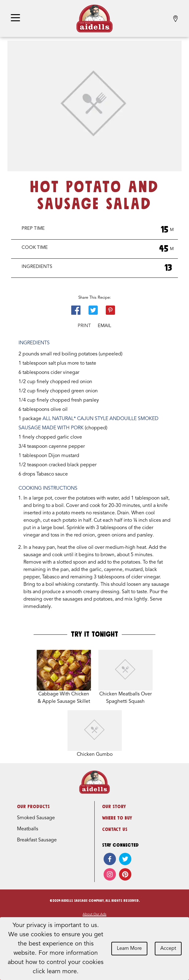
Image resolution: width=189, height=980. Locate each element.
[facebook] (110, 859)
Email (105, 326)
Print (84, 326)
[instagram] (110, 874)
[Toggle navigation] (15, 18)
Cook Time (35, 248)
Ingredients (37, 267)
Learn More (129, 949)
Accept (168, 949)
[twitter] (125, 859)
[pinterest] (125, 874)
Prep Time (33, 229)
